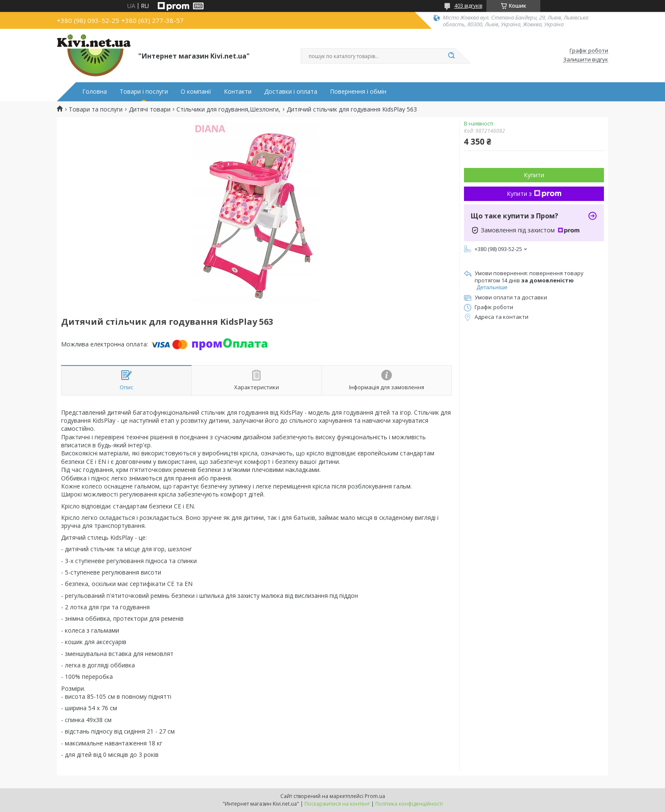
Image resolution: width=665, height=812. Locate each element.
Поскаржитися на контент (337, 804)
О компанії (196, 92)
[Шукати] (451, 56)
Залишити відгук (586, 60)
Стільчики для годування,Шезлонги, (228, 109)
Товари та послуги (96, 109)
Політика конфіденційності (409, 804)
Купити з (534, 194)
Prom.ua (375, 796)
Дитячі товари (150, 109)
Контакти (238, 92)
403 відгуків (468, 6)
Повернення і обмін (358, 92)
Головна (95, 92)
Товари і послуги (144, 92)
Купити (534, 175)
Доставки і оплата (291, 92)
